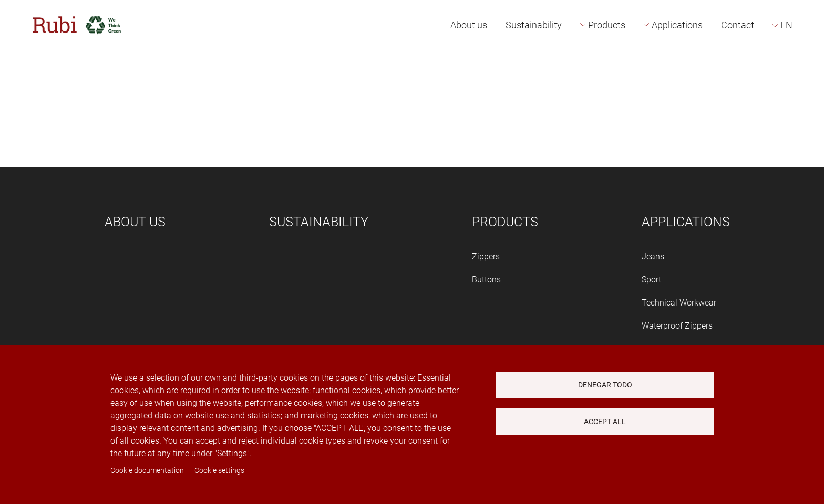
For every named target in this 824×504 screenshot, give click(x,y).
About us (469, 25)
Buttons (486, 280)
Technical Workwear (679, 303)
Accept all (605, 422)
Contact (738, 25)
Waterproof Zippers (677, 326)
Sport (651, 280)
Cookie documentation (147, 470)
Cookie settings (219, 470)
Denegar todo (605, 385)
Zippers (486, 256)
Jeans (653, 256)
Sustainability (534, 25)
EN (786, 25)
